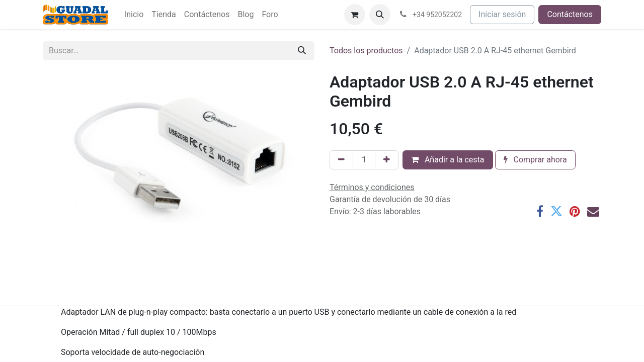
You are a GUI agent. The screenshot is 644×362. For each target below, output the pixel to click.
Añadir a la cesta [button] (448, 160)
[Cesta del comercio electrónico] (355, 15)
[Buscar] (302, 51)
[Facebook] (540, 211)
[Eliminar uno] (341, 160)
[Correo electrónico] (593, 211)
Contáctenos (570, 14)
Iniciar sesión (502, 14)
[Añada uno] (387, 160)
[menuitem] (134, 15)
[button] (380, 15)
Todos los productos (366, 51)
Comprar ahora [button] (535, 160)
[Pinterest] (575, 211)
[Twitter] (556, 211)
